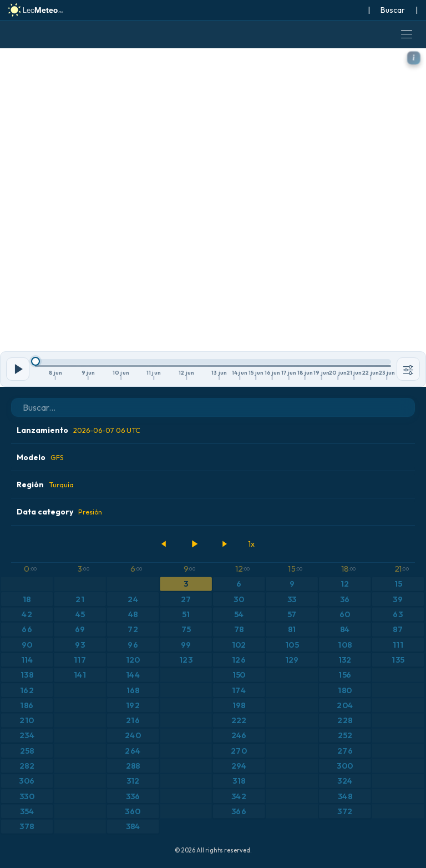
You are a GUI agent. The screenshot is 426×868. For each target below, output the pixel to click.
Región (45, 485)
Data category (59, 512)
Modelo (40, 457)
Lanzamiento (78, 430)
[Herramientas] (408, 369)
